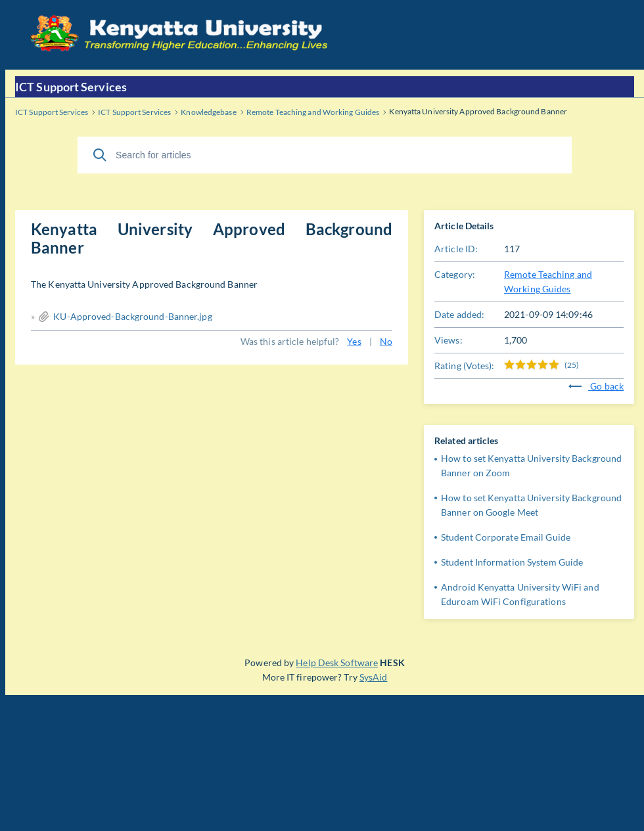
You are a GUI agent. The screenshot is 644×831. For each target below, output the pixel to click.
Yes (354, 341)
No (386, 341)
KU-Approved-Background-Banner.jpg (132, 316)
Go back (596, 386)
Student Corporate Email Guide (506, 537)
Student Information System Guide (512, 562)
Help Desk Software (337, 663)
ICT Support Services (71, 87)
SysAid (374, 677)
